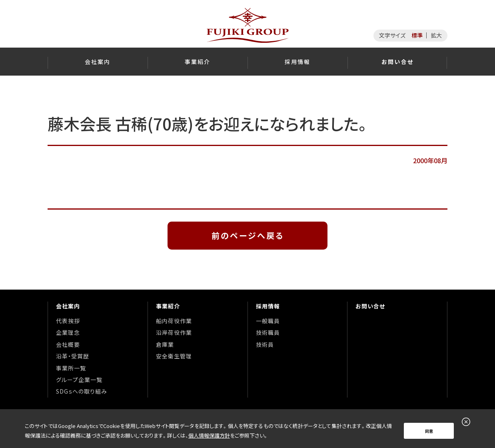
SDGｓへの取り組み (82, 391)
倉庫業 (165, 344)
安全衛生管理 (174, 356)
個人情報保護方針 (209, 435)
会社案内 (68, 306)
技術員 (265, 344)
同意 (429, 431)
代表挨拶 (68, 321)
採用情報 (268, 306)
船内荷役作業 (174, 321)
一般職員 (268, 321)
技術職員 (268, 332)
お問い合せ (370, 306)
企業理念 (68, 332)
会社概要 (68, 344)
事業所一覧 (71, 368)
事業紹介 (168, 306)
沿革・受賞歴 (73, 356)
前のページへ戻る (248, 235)
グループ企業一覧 (79, 380)
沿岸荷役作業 (174, 332)
